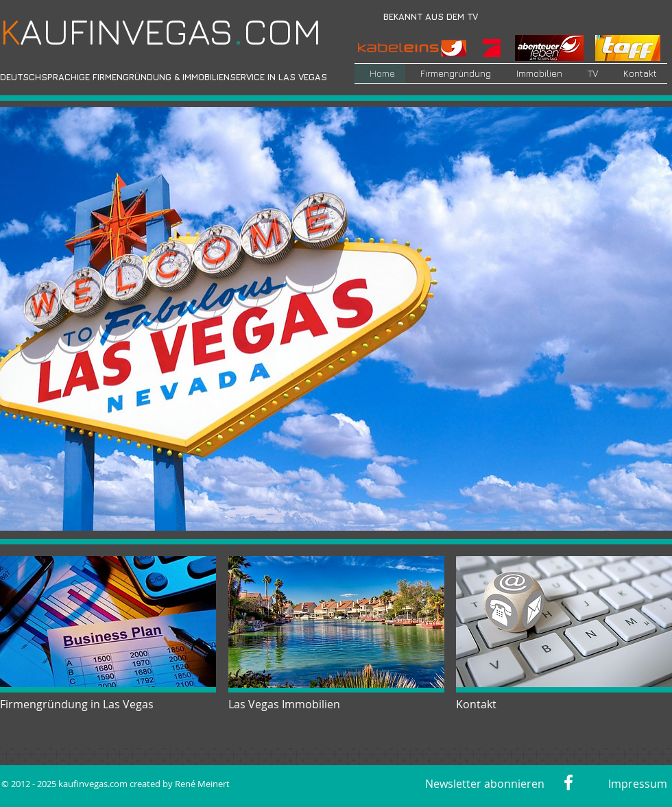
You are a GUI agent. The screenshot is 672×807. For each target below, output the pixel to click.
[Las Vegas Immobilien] (288, 704)
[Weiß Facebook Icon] (568, 782)
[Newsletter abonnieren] (485, 784)
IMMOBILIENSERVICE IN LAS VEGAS (255, 77)
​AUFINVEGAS (117, 31)
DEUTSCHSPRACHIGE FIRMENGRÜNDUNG (86, 77)
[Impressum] (635, 784)
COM (277, 31)
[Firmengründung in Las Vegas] (81, 704)
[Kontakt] (500, 704)
